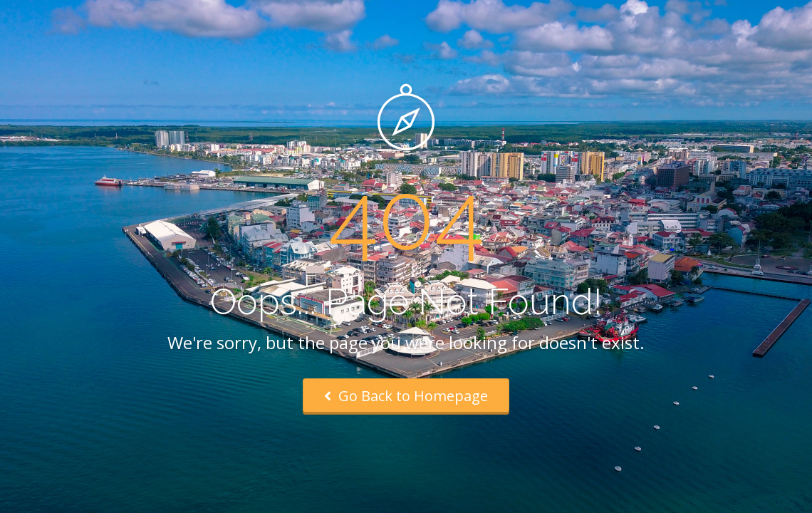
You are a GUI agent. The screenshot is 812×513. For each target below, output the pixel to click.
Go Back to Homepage (406, 396)
